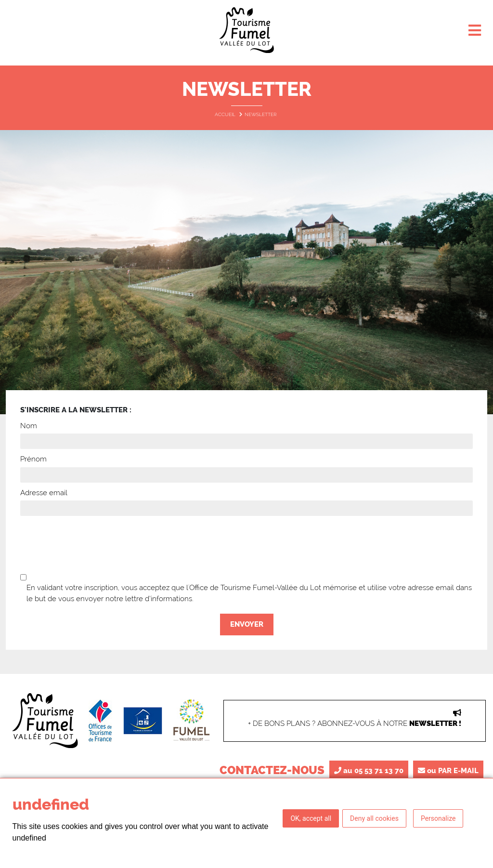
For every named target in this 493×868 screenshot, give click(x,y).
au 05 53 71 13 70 (369, 771)
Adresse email (44, 493)
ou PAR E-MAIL (448, 771)
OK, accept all (311, 818)
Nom (29, 426)
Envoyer (247, 624)
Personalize (438, 818)
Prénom (33, 459)
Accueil (226, 114)
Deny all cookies (374, 818)
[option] (246, 272)
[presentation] (246, 544)
